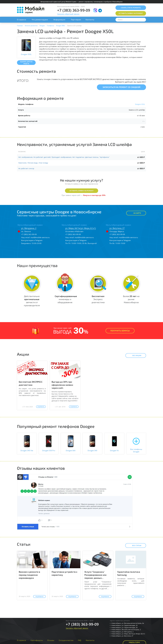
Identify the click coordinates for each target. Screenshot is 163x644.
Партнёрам (76, 20)
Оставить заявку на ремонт (82, 191)
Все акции (135, 355)
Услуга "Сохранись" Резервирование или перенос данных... (95, 575)
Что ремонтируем (40, 20)
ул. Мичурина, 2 (29, 228)
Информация (59, 20)
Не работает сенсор (26, 168)
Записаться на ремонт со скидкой (121, 87)
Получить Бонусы (120, 331)
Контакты (90, 20)
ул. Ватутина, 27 (117, 228)
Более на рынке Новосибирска (131, 299)
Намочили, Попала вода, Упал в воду (33, 163)
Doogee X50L (140, 104)
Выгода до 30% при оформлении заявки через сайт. (62, 385)
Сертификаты (37, 640)
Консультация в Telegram (32, 240)
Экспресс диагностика (98, 299)
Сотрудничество (66, 640)
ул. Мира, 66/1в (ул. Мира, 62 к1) (81, 228)
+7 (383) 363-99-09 (74, 10)
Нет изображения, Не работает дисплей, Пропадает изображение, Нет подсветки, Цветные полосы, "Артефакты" (64, 157)
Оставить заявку (131, 13)
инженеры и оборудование (66, 299)
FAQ (80, 640)
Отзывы (51, 640)
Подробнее (41, 407)
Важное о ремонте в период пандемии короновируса (29, 575)
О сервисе (22, 20)
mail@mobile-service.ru (40, 237)
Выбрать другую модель (26, 63)
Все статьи (135, 545)
